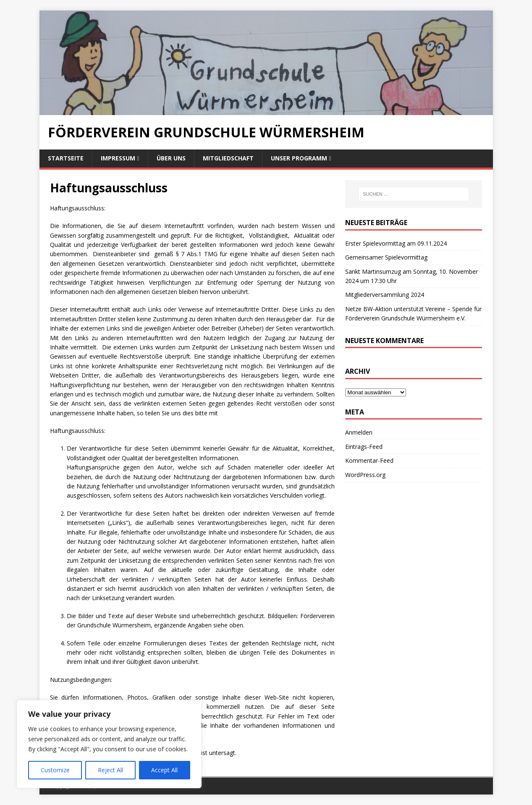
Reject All (110, 770)
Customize (55, 770)
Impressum (118, 158)
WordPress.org (365, 475)
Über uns (171, 158)
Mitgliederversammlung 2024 (385, 295)
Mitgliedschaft (228, 158)
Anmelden (359, 432)
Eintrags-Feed (364, 447)
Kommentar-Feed (369, 460)
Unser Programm (299, 158)
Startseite (66, 158)
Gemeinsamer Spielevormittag (386, 257)
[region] (109, 744)
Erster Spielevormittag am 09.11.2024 (396, 243)
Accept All (164, 770)
